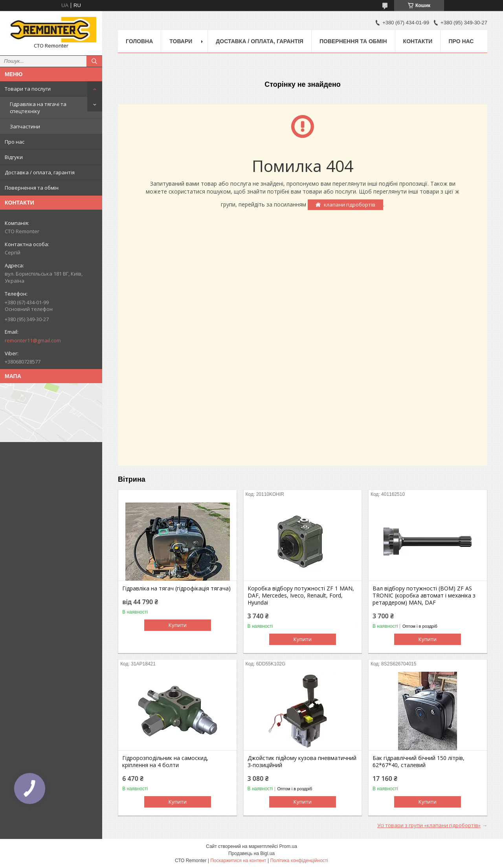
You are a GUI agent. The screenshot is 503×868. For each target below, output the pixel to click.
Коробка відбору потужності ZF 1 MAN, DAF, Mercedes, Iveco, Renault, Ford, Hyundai (301, 596)
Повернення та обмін (32, 188)
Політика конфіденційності (299, 861)
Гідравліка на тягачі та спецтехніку (38, 108)
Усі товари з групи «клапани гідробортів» (429, 825)
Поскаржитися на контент (238, 861)
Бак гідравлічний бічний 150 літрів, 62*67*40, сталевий (419, 762)
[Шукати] (94, 61)
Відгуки (14, 157)
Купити (178, 625)
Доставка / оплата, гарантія (40, 172)
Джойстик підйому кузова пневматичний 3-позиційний (302, 762)
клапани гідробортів (350, 205)
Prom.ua (288, 846)
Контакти (418, 41)
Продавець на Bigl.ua (251, 853)
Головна (139, 41)
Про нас (15, 142)
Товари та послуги (28, 89)
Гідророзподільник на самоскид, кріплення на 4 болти (165, 762)
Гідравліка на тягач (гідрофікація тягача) (176, 588)
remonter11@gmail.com (33, 340)
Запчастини (25, 126)
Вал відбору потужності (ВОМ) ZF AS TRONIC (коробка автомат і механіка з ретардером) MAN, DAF (424, 596)
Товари (181, 41)
